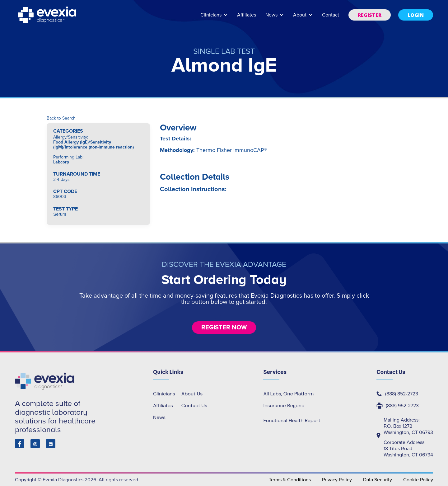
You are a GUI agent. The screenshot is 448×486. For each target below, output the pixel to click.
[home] (48, 15)
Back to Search (61, 118)
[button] (214, 18)
